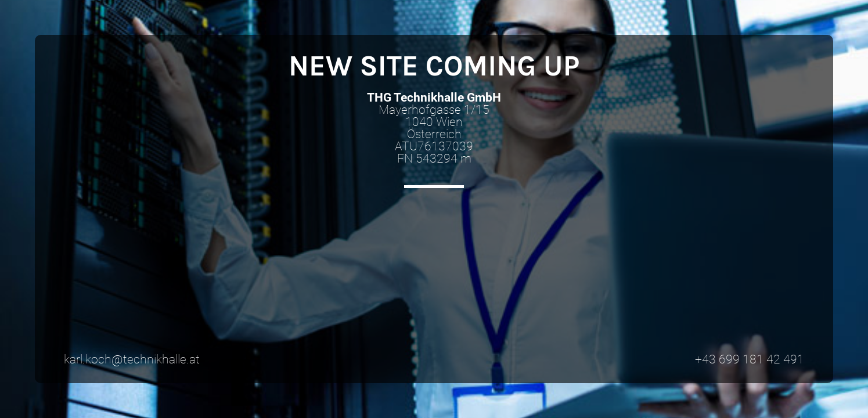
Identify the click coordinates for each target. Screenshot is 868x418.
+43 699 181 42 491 (750, 359)
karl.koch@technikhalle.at (132, 359)
